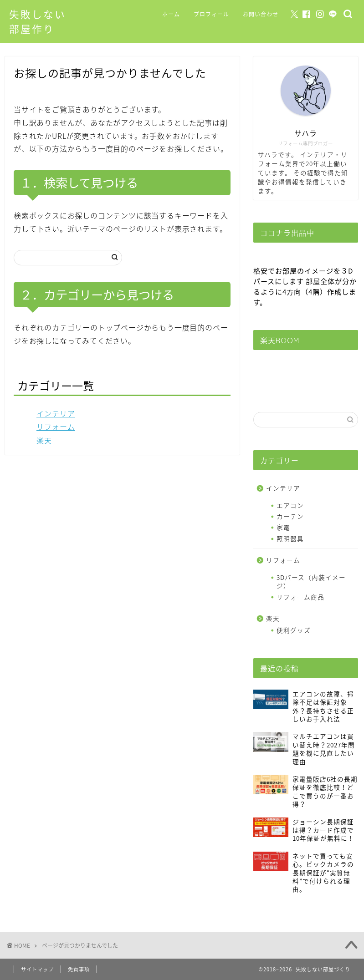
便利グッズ (294, 630)
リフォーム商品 (300, 597)
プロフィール (211, 14)
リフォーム (56, 427)
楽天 (44, 440)
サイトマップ (37, 969)
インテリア (56, 413)
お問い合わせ (261, 14)
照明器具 (290, 538)
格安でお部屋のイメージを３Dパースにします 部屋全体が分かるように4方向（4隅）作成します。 (305, 286)
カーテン (290, 516)
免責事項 (79, 969)
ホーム (171, 14)
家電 (283, 527)
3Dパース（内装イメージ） (311, 581)
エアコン (290, 505)
